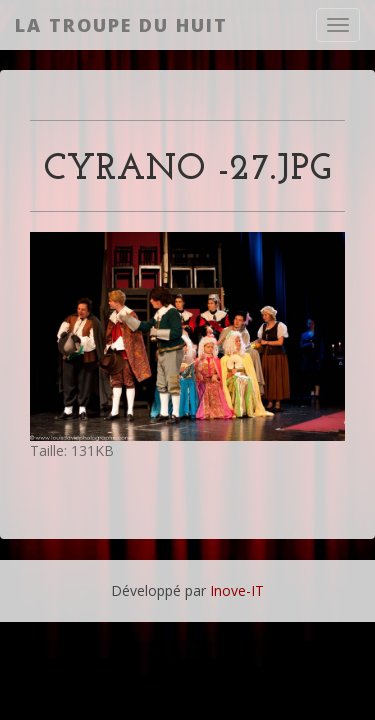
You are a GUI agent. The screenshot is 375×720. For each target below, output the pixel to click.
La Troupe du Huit (121, 25)
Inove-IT (237, 590)
